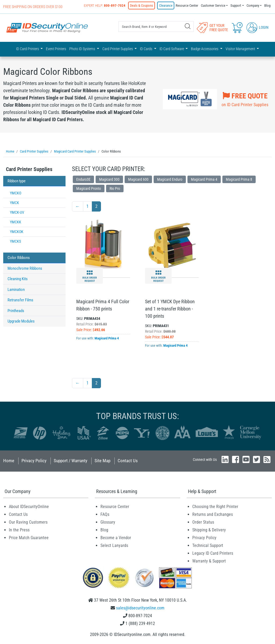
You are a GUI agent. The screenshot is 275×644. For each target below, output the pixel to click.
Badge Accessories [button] (205, 49)
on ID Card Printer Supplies (245, 98)
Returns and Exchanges (213, 514)
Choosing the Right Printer (215, 506)
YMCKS (15, 240)
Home (9, 460)
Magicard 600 (138, 179)
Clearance (166, 5)
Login (258, 27)
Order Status (203, 521)
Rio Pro (115, 188)
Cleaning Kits (18, 278)
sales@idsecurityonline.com (140, 607)
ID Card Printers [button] (28, 49)
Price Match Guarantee (29, 537)
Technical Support (208, 545)
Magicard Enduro (170, 179)
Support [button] (236, 5)
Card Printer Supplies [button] (118, 49)
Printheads (16, 310)
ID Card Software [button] (172, 49)
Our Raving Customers (28, 521)
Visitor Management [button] (241, 49)
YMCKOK (17, 231)
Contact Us (128, 460)
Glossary (108, 521)
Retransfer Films (20, 299)
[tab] (34, 170)
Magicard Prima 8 (239, 179)
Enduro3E (83, 179)
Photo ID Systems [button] (83, 49)
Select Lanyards (114, 545)
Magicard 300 (109, 179)
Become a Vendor (116, 537)
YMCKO (16, 192)
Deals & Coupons (142, 5)
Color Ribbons (19, 257)
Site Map (102, 460)
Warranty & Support (209, 560)
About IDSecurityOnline (29, 506)
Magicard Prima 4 (204, 179)
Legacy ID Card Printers (213, 552)
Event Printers (56, 49)
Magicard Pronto (89, 188)
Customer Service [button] (213, 5)
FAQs (105, 514)
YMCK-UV (17, 212)
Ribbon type (17, 180)
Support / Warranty (70, 460)
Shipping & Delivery (209, 529)
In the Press (19, 529)
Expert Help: (105, 5)
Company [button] (253, 5)
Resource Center (187, 5)
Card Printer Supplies (29, 168)
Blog (267, 5)
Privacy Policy (34, 460)
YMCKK (16, 221)
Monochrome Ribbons (25, 268)
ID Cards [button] (146, 49)
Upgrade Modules (21, 320)
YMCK (15, 202)
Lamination (16, 289)
